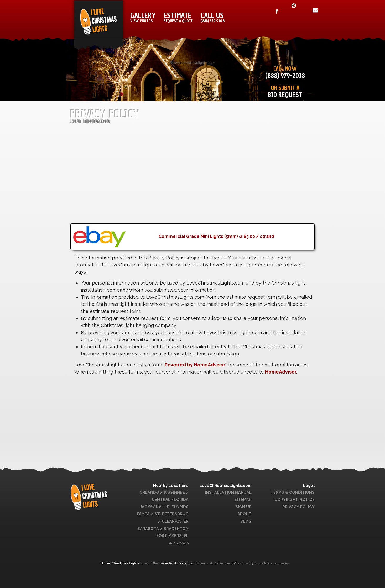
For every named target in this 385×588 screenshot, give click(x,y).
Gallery (143, 17)
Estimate (178, 17)
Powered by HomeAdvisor (195, 365)
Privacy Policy (298, 507)
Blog (246, 521)
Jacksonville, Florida (164, 507)
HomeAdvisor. (281, 372)
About (244, 514)
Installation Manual (228, 492)
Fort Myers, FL (172, 536)
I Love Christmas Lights (120, 563)
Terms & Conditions (293, 492)
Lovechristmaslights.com (180, 563)
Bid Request (285, 95)
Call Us (213, 17)
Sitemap (243, 499)
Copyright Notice (295, 499)
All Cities (178, 543)
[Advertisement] (192, 187)
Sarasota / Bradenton (163, 529)
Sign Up (243, 507)
